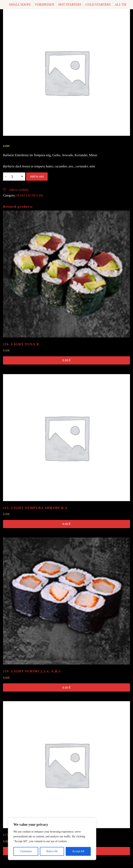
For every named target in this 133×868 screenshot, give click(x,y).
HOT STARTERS (70, 5)
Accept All (78, 851)
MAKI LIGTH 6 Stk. (30, 195)
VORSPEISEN (44, 5)
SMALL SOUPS (20, 5)
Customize (26, 851)
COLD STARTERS (98, 5)
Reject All (52, 851)
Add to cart (37, 176)
